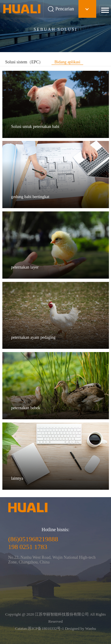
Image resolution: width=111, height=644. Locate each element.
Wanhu (91, 628)
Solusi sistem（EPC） (24, 62)
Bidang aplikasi (67, 62)
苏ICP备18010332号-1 (46, 628)
